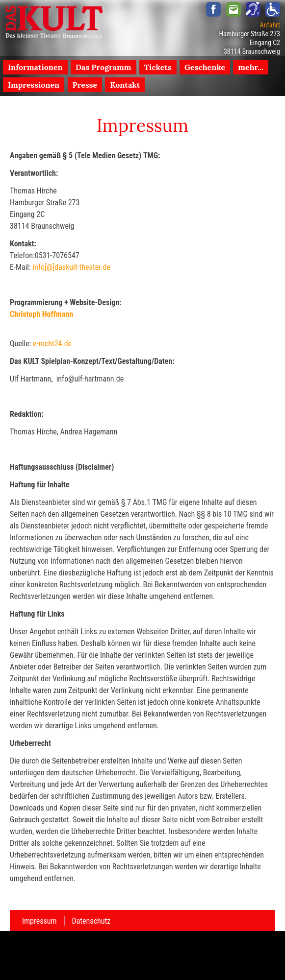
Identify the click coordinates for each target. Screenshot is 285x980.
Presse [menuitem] (85, 85)
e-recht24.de (52, 344)
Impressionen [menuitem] (34, 85)
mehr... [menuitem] (250, 67)
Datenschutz (91, 921)
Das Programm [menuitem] (104, 67)
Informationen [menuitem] (35, 67)
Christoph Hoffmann (41, 314)
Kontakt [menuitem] (125, 85)
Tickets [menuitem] (158, 67)
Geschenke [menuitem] (205, 67)
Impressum (39, 921)
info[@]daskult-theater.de (71, 267)
